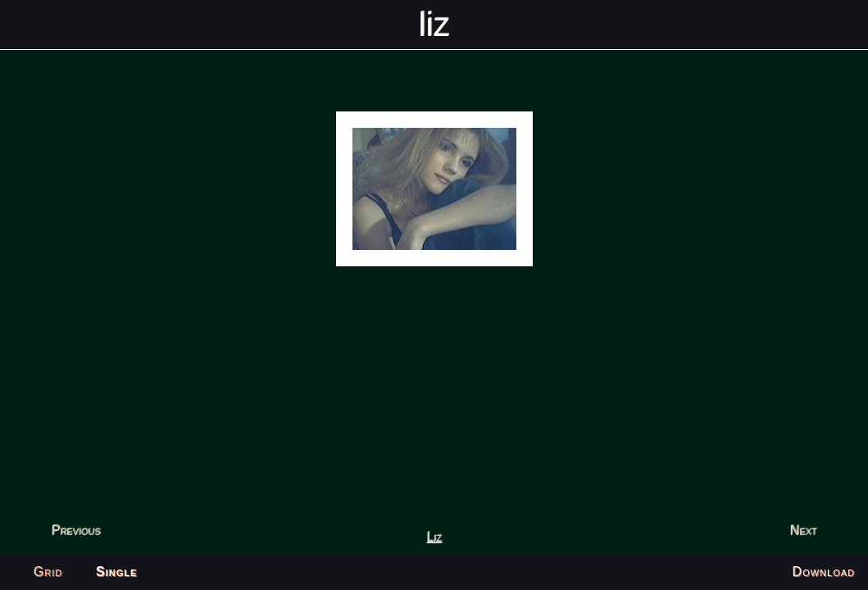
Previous (75, 531)
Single (116, 572)
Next (804, 531)
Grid (48, 572)
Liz (434, 537)
